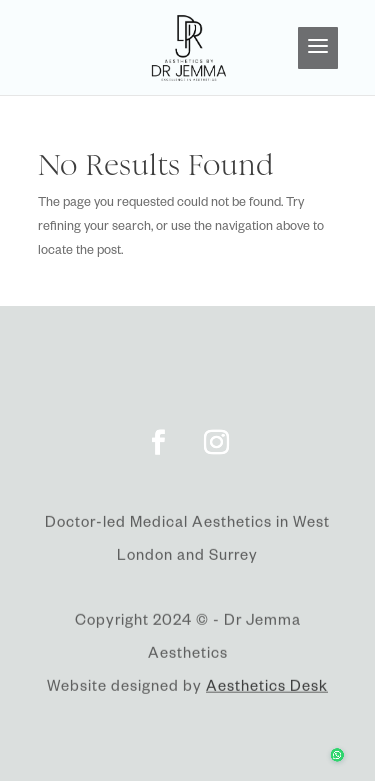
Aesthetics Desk (267, 691)
